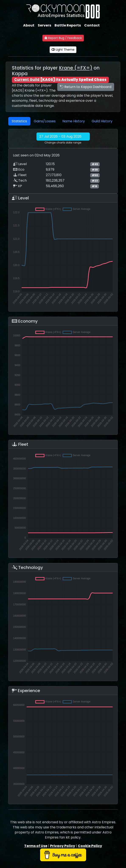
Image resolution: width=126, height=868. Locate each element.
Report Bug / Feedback (63, 38)
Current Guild (60, 80)
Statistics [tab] (19, 121)
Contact (92, 25)
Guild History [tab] (102, 121)
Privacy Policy (63, 846)
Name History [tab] (74, 121)
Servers (44, 25)
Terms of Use (36, 846)
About (29, 25)
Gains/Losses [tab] (45, 121)
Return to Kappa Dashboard (86, 87)
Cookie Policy (90, 846)
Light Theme (63, 50)
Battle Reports (68, 25)
